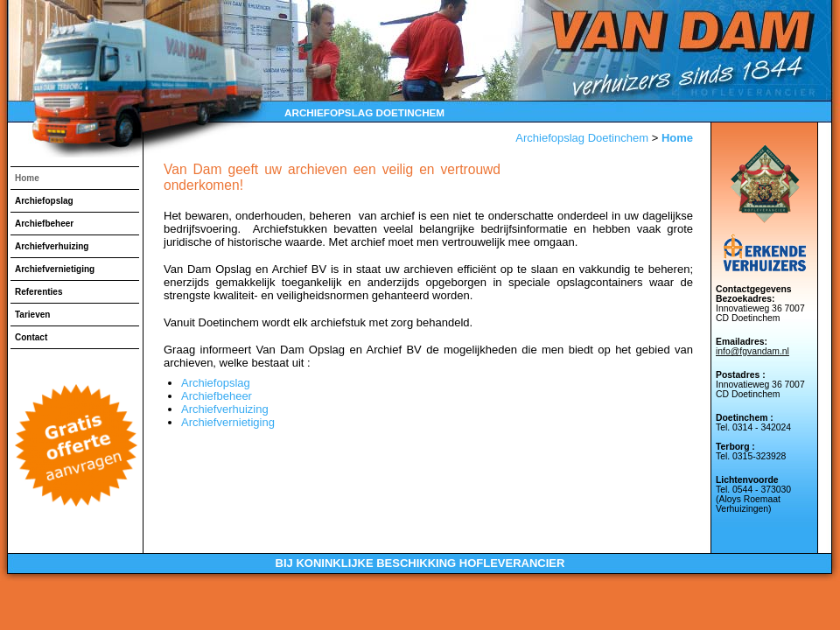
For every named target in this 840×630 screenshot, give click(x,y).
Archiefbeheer (44, 224)
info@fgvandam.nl (752, 351)
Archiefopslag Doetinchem (582, 138)
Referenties (38, 292)
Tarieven (32, 315)
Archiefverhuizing (52, 246)
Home (27, 178)
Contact (31, 337)
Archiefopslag (44, 201)
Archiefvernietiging (55, 269)
